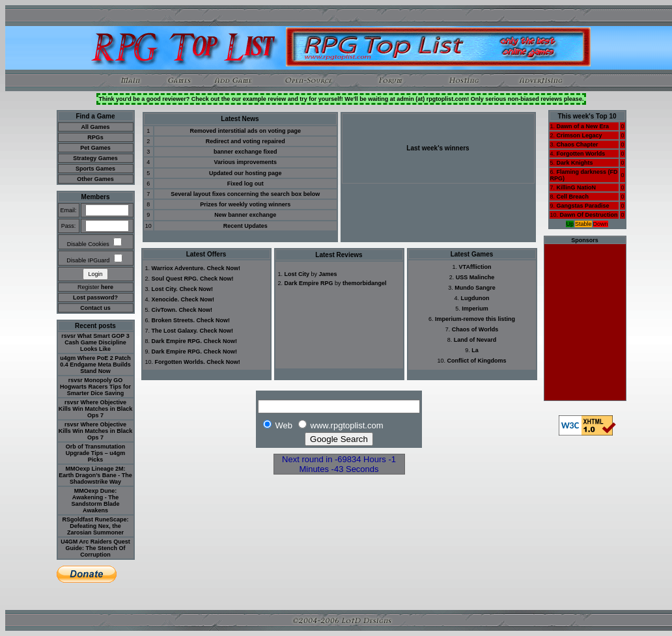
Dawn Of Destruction (589, 215)
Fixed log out (245, 184)
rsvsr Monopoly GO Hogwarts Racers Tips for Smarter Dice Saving (95, 387)
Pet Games (95, 148)
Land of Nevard (475, 340)
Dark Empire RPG (309, 283)
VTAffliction (475, 267)
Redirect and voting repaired (245, 141)
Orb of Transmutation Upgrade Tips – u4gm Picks (96, 453)
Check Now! (223, 268)
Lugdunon (475, 298)
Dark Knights (575, 163)
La (475, 350)
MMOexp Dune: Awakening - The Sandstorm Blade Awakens (95, 501)
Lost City (297, 274)
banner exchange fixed (245, 152)
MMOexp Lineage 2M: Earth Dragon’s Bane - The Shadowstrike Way (95, 475)
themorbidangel (365, 283)
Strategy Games (95, 158)
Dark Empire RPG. (177, 341)
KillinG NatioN (577, 187)
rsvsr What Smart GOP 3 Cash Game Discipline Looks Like (95, 342)
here (107, 287)
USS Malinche (475, 277)
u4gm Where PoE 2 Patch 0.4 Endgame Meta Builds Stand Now (95, 365)
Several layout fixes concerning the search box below (245, 194)
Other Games (95, 179)
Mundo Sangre (475, 288)
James (328, 274)
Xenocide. (166, 299)
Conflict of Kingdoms (477, 361)
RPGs (95, 137)
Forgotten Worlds (581, 154)
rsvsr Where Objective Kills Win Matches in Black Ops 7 (95, 409)
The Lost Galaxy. (175, 331)
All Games (95, 127)
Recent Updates (245, 226)
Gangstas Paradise (583, 206)
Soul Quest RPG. (175, 279)
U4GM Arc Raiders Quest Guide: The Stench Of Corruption (95, 548)
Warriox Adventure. (178, 268)
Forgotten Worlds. (180, 362)
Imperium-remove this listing (475, 319)
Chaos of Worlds (475, 329)
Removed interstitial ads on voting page (246, 131)
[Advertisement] (585, 322)
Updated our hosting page (245, 173)
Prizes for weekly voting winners (245, 204)
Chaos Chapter (578, 145)
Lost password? (95, 297)
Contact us (95, 308)
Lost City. (165, 289)
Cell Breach (573, 197)
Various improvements (245, 162)
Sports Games (95, 169)
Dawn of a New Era (583, 126)
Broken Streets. (174, 320)
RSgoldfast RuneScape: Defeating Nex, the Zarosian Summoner (95, 526)
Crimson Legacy (580, 135)
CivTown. (164, 310)
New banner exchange (245, 215)
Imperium (475, 309)
